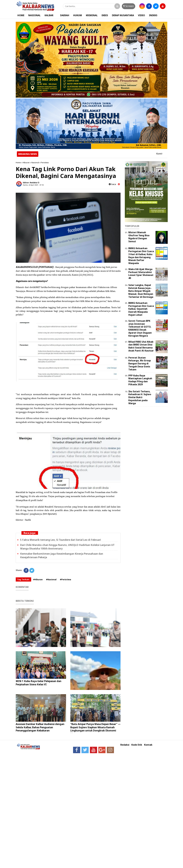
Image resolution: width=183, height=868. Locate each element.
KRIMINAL (92, 15)
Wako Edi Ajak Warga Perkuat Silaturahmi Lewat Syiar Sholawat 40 (141, 274)
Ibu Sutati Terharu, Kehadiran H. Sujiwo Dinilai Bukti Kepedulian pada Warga (140, 397)
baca (112, 184)
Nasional (35, 162)
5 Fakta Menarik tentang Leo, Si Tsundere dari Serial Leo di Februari (61, 540)
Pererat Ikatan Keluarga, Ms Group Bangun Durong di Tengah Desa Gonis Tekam (140, 364)
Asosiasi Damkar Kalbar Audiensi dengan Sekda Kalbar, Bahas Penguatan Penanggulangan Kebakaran (40, 727)
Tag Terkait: (23, 579)
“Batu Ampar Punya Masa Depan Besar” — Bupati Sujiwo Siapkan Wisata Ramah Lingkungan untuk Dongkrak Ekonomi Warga (95, 729)
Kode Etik (137, 745)
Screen (129, 6)
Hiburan (26, 162)
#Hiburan (38, 579)
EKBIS (105, 15)
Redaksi (125, 745)
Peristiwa (45, 162)
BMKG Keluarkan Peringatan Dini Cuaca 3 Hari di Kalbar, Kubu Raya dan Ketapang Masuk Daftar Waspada (141, 256)
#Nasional (51, 579)
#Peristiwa (65, 579)
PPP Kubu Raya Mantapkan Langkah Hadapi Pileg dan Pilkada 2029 (140, 380)
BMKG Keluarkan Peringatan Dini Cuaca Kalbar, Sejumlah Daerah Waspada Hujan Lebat (141, 309)
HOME (21, 15)
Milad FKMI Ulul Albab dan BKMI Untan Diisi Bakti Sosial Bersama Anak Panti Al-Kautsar (141, 346)
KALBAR (49, 15)
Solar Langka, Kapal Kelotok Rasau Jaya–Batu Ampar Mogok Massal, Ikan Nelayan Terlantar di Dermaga (141, 291)
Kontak (148, 745)
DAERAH (65, 15)
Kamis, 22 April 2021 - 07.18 (33, 185)
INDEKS (153, 15)
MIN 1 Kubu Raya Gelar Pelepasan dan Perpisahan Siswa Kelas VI (39, 683)
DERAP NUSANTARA (123, 15)
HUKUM (78, 15)
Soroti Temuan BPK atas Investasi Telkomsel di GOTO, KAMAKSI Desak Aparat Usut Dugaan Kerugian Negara (140, 328)
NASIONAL (34, 15)
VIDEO (141, 15)
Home (18, 162)
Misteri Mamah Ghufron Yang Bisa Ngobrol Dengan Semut (139, 237)
